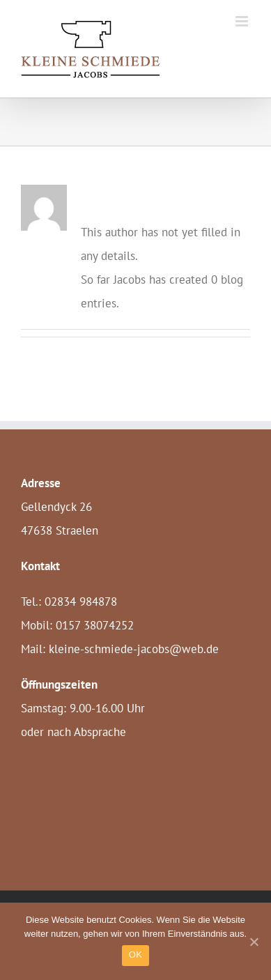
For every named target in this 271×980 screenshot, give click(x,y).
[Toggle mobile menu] (243, 21)
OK (135, 955)
